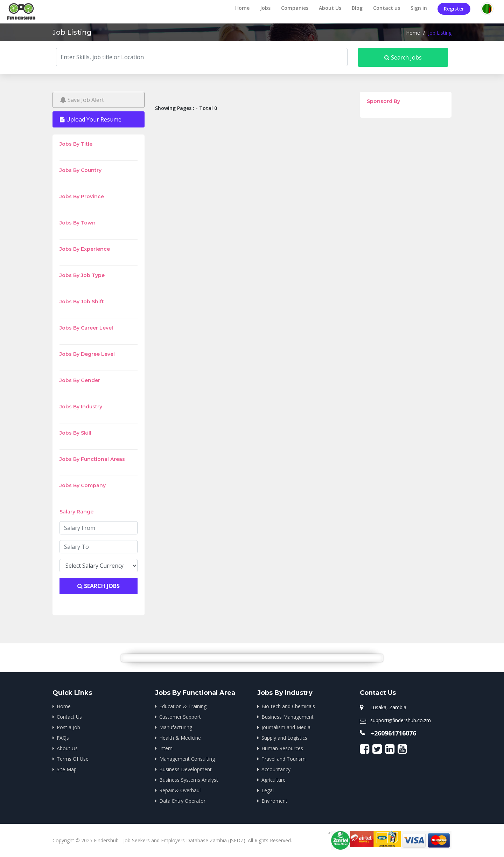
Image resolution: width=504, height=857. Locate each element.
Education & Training (183, 706)
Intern (166, 748)
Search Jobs (403, 57)
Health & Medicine (180, 738)
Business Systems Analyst (189, 780)
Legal (268, 790)
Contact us (387, 8)
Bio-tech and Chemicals (288, 706)
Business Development (185, 769)
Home (242, 8)
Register (454, 9)
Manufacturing (176, 727)
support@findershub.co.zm (401, 720)
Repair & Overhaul (180, 790)
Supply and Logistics (284, 738)
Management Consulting (187, 759)
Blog (357, 8)
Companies (295, 8)
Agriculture (274, 780)
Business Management (288, 717)
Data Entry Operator (182, 801)
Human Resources (282, 748)
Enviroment (274, 801)
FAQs (63, 738)
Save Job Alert (82, 100)
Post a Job (68, 727)
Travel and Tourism (283, 759)
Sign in (419, 8)
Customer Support (180, 717)
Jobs (265, 8)
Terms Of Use (73, 759)
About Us (330, 8)
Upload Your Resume (91, 119)
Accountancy (276, 769)
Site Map (67, 769)
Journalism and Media (286, 727)
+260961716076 (393, 733)
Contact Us (69, 717)
